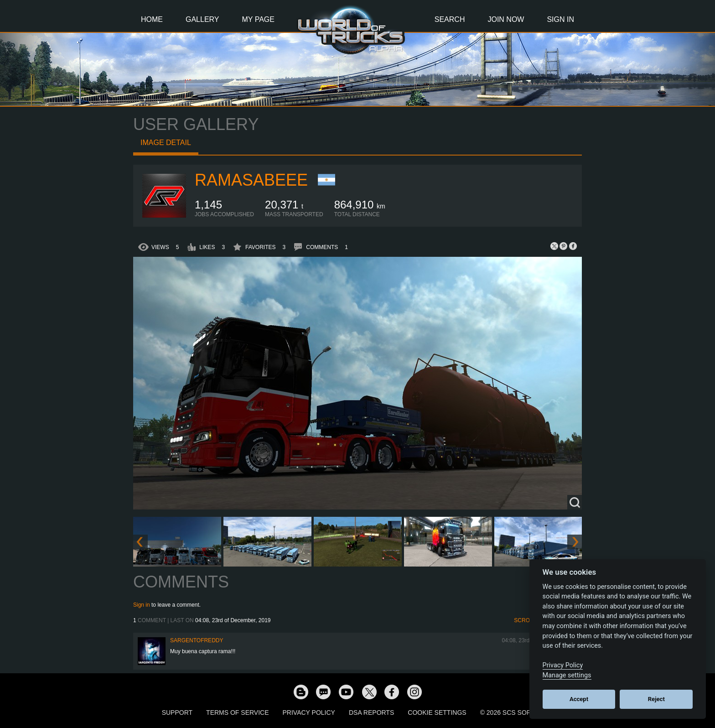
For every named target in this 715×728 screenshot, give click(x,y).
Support (177, 712)
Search (450, 19)
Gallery (202, 19)
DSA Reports (371, 712)
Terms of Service (237, 712)
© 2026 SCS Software (517, 712)
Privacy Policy (309, 712)
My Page (258, 19)
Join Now (506, 19)
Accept (579, 699)
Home (152, 19)
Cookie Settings (437, 712)
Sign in (142, 605)
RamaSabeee (251, 180)
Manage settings (567, 675)
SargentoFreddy (197, 640)
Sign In (560, 19)
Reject (656, 699)
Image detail (166, 143)
